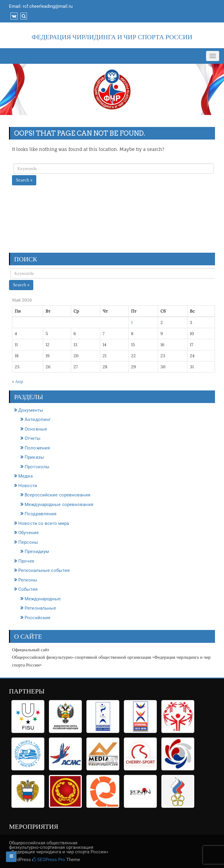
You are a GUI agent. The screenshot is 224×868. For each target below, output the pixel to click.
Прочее (26, 561)
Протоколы (37, 467)
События (28, 589)
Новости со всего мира (44, 523)
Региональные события (44, 570)
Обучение (28, 533)
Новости (28, 486)
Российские (37, 618)
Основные (36, 429)
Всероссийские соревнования (57, 495)
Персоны (28, 542)
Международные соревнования (59, 505)
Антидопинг (38, 419)
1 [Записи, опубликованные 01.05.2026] (132, 322)
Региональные (40, 608)
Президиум (37, 552)
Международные (43, 599)
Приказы (34, 457)
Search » (24, 180)
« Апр (18, 381)
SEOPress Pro (49, 860)
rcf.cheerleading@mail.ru (48, 6)
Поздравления (40, 514)
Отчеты (33, 438)
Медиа (25, 476)
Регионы (28, 580)
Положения (37, 448)
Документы (31, 410)
